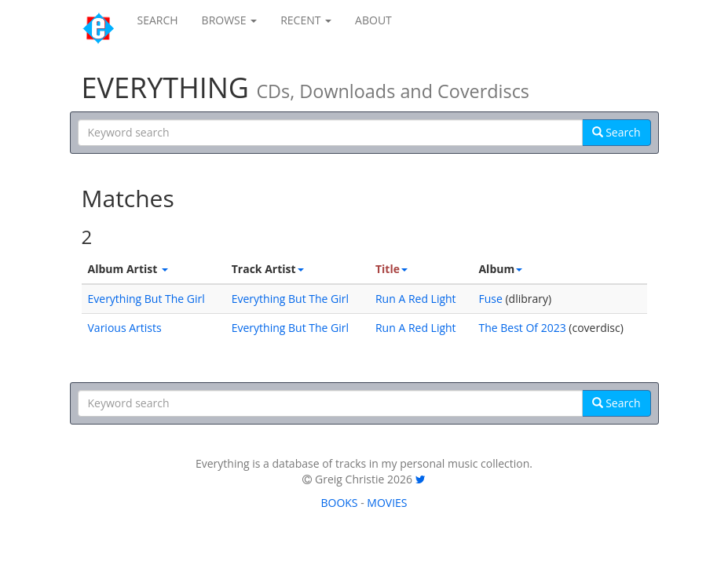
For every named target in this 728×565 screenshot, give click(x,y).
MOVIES (387, 503)
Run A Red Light (416, 299)
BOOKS (339, 503)
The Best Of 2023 (522, 328)
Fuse (490, 299)
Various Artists (125, 328)
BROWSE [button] (230, 20)
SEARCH (158, 20)
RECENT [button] (306, 20)
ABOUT (373, 20)
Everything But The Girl (146, 299)
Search (616, 132)
